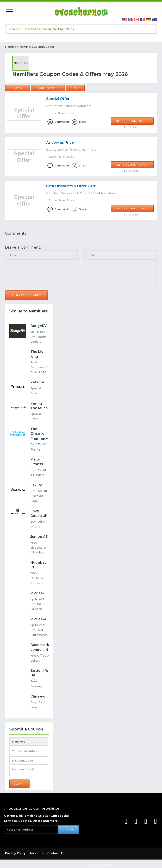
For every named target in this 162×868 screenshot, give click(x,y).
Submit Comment (26, 295)
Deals (75, 88)
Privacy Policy (15, 853)
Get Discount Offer (132, 121)
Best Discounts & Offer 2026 (71, 186)
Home (9, 47)
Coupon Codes (48, 88)
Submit (19, 784)
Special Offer (58, 99)
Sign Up (68, 829)
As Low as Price (60, 142)
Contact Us (55, 853)
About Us (36, 853)
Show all (18, 88)
